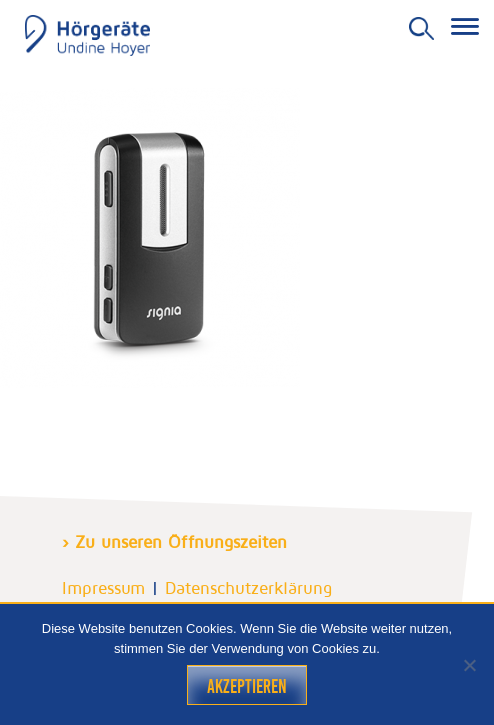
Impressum (103, 588)
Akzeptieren (247, 686)
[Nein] (469, 665)
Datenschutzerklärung (248, 588)
